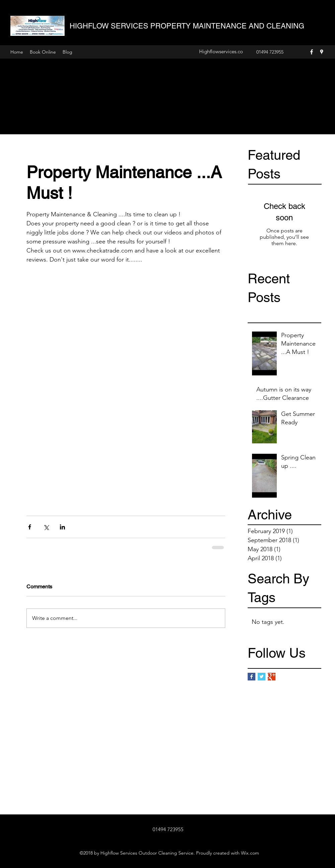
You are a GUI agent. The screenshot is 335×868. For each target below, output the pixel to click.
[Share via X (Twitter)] (46, 527)
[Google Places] (322, 52)
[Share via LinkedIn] (62, 527)
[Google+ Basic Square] (272, 677)
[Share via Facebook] (30, 527)
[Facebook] (312, 52)
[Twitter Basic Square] (262, 677)
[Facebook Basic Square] (252, 677)
